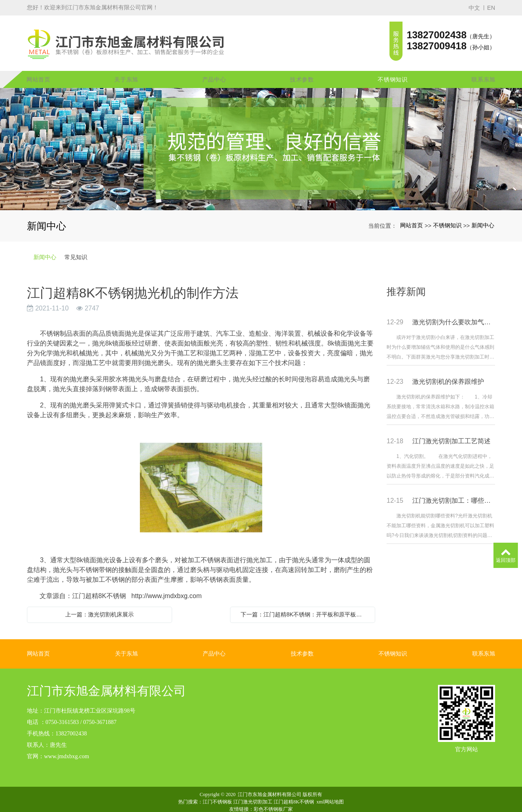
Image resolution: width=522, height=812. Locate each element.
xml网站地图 (330, 790)
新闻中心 (483, 213)
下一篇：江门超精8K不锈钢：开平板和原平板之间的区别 (305, 602)
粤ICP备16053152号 (261, 804)
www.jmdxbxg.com (66, 744)
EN (491, 8)
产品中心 (214, 67)
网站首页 (39, 67)
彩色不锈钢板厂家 (273, 797)
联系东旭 (483, 67)
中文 (474, 8)
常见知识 (76, 245)
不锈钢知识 (393, 67)
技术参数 (302, 67)
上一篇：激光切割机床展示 (100, 602)
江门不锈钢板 (217, 790)
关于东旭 (126, 67)
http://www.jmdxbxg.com (167, 584)
